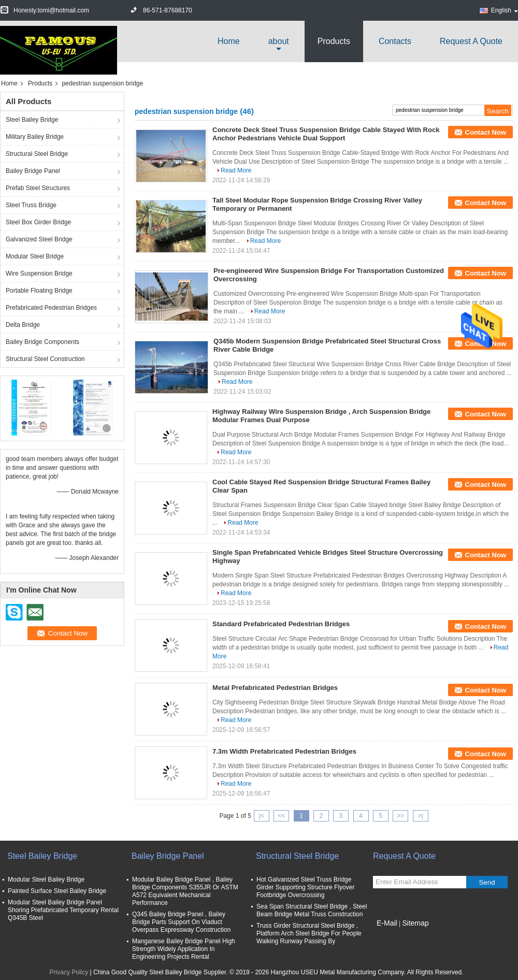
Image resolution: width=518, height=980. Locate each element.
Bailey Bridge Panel (33, 171)
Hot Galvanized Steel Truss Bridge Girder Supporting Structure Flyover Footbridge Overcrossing (305, 887)
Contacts (395, 41)
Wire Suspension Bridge (39, 273)
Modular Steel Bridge (35, 256)
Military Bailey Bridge (35, 137)
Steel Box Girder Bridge (38, 222)
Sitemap (415, 923)
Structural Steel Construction (45, 359)
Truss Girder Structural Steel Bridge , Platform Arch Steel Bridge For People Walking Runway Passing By (309, 933)
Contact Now (486, 132)
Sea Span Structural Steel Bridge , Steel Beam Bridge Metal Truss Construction (312, 910)
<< (281, 816)
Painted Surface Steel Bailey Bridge (57, 891)
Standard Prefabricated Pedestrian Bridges (281, 624)
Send (487, 882)
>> (400, 816)
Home (229, 41)
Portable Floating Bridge (39, 291)
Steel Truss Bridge (31, 205)
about (279, 41)
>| (421, 816)
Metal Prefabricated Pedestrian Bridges (275, 688)
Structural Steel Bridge (37, 154)
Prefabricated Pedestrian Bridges (51, 308)
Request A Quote (471, 41)
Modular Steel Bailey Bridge (46, 880)
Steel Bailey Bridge (32, 120)
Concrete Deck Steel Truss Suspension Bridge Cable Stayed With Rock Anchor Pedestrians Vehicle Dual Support (326, 134)
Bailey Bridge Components (42, 342)
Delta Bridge (23, 325)
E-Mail (387, 923)
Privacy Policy (69, 972)
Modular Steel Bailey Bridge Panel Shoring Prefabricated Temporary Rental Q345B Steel (63, 910)
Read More (236, 170)
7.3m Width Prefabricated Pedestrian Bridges (284, 751)
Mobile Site (391, 936)
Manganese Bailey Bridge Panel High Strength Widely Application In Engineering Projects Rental (184, 949)
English (505, 10)
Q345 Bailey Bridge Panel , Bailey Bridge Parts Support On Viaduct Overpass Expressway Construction (181, 922)
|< (262, 816)
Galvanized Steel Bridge (39, 239)
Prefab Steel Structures (38, 188)
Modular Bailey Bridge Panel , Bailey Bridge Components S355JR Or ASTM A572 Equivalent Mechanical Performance (185, 891)
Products (334, 41)
